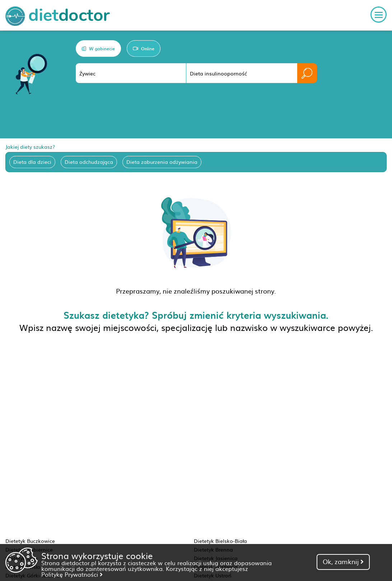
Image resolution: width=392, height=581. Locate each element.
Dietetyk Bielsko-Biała (220, 541)
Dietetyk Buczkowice (30, 541)
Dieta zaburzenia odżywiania (162, 162)
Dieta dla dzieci (32, 162)
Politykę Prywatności (72, 574)
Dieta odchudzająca (89, 162)
